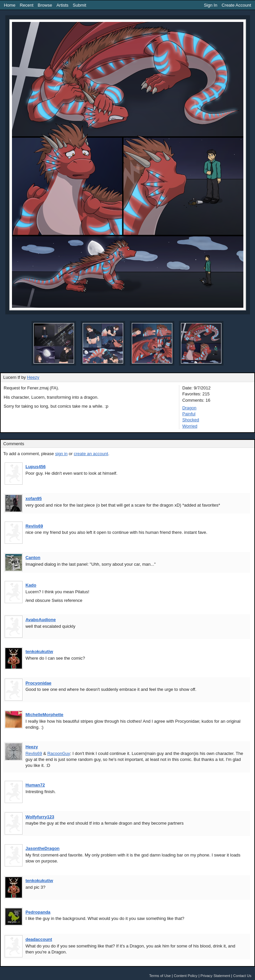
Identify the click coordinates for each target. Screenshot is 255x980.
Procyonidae (39, 683)
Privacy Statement (215, 976)
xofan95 (34, 498)
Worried (190, 426)
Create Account (236, 5)
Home (10, 5)
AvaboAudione (41, 620)
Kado (31, 585)
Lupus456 (36, 467)
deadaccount (39, 939)
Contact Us (242, 976)
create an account (91, 454)
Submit (79, 5)
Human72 (35, 785)
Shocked (191, 420)
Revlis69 (34, 526)
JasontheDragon (43, 848)
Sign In (211, 5)
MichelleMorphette (44, 715)
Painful (189, 414)
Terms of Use (160, 976)
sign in (61, 454)
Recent (26, 5)
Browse (45, 5)
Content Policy (185, 976)
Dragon (189, 408)
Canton (33, 558)
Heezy (33, 377)
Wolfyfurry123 (40, 817)
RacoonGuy (59, 753)
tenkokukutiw (39, 652)
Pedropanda (38, 912)
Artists (62, 5)
